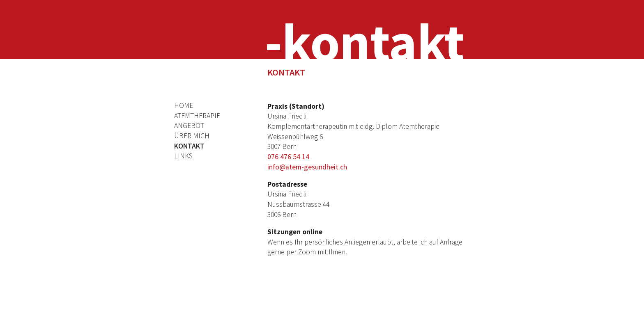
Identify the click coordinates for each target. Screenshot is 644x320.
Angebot (189, 126)
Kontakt (189, 146)
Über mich (192, 136)
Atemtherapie (197, 116)
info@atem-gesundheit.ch (307, 167)
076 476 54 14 (288, 157)
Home (184, 105)
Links (183, 156)
